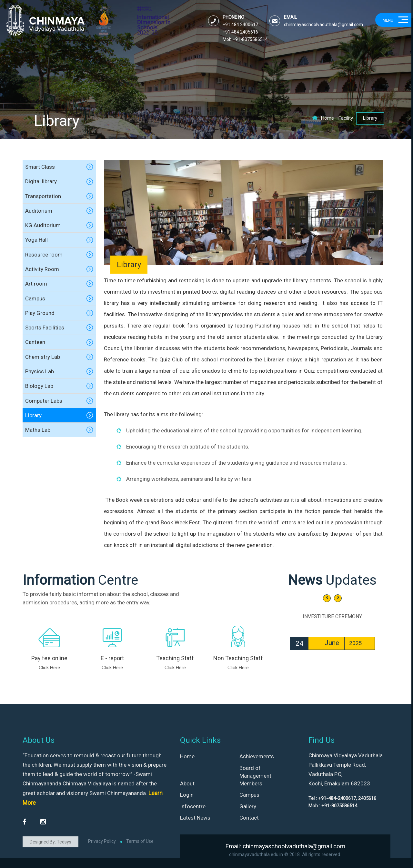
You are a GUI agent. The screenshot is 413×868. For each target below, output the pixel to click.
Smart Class (40, 167)
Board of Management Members (255, 776)
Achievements (257, 756)
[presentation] (327, 598)
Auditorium (39, 211)
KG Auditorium (43, 225)
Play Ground (40, 313)
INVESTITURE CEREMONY (332, 616)
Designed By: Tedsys (50, 842)
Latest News (195, 818)
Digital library (41, 181)
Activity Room (42, 269)
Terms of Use (140, 841)
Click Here (49, 668)
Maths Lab (38, 430)
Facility (346, 118)
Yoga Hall (36, 240)
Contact (249, 818)
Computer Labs (44, 401)
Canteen (35, 342)
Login (187, 795)
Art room (36, 284)
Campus (35, 298)
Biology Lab (39, 386)
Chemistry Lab (43, 357)
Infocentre (193, 806)
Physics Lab (40, 371)
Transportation (43, 196)
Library (33, 415)
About (187, 783)
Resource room (44, 255)
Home (323, 118)
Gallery (248, 806)
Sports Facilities (45, 328)
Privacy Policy (102, 841)
